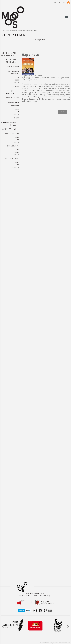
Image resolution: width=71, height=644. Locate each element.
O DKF (17, 118)
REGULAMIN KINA (9, 124)
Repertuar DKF (13, 98)
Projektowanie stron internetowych (60, 643)
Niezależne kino (12, 158)
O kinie (16, 86)
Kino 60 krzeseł (11, 61)
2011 (27, 30)
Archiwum (10, 30)
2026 (17, 78)
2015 (17, 162)
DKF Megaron (19, 30)
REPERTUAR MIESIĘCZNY (8, 54)
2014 (17, 165)
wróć (63, 112)
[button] (55, 3)
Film (4, 30)
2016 (17, 140)
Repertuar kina (12, 66)
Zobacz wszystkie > (38, 40)
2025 (17, 80)
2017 (17, 137)
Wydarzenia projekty (14, 73)
